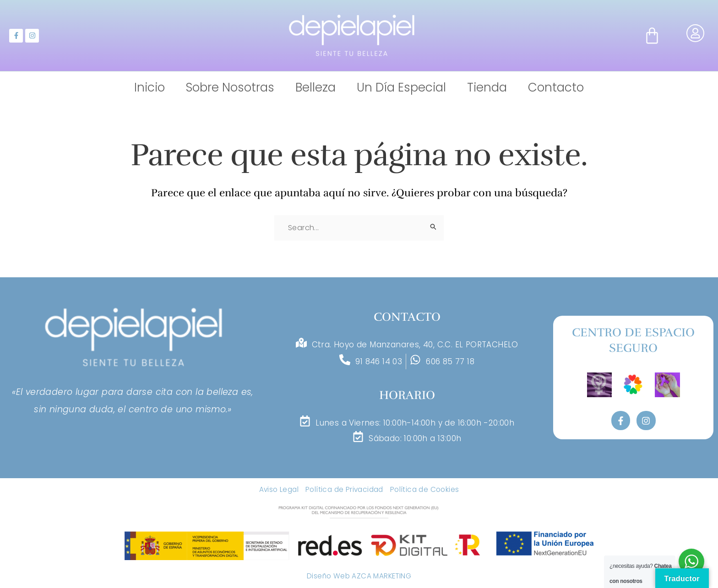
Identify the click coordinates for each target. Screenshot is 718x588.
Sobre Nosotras (230, 88)
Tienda (487, 88)
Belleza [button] (315, 88)
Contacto (556, 88)
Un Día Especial (401, 88)
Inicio (150, 88)
